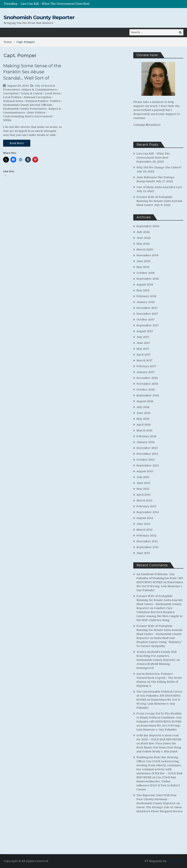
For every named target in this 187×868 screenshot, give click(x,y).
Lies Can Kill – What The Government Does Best (55, 4)
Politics (55, 101)
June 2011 (143, 553)
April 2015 (144, 495)
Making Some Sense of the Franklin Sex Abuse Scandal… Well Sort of (32, 72)
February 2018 (146, 296)
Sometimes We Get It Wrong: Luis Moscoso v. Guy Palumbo (160, 586)
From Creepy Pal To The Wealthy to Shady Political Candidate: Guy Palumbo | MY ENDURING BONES (159, 718)
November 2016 (147, 384)
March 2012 (144, 530)
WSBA (7, 120)
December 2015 (147, 448)
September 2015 (148, 465)
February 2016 (146, 436)
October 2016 (146, 390)
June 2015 (143, 483)
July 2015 (143, 477)
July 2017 (143, 337)
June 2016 (143, 413)
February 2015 (146, 506)
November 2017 (147, 314)
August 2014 (145, 518)
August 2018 (145, 285)
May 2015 (143, 489)
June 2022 (144, 238)
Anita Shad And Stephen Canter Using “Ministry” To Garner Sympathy (159, 642)
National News (13, 101)
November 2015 (147, 454)
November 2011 (147, 541)
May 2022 (143, 244)
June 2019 (143, 261)
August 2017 (145, 331)
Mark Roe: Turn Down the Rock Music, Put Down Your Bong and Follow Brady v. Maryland (159, 747)
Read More (17, 143)
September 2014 (148, 512)
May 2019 (143, 267)
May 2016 (143, 419)
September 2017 (148, 325)
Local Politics (12, 97)
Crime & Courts (32, 93)
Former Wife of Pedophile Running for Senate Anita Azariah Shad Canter (159, 201)
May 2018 (143, 290)
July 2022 (143, 232)
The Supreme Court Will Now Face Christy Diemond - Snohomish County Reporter (157, 799)
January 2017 (146, 372)
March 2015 (144, 500)
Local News (53, 93)
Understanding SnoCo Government (28, 116)
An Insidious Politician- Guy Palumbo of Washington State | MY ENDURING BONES (160, 578)
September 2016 (148, 395)
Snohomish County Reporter (39, 17)
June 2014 (143, 524)
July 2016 (143, 407)
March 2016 (144, 430)
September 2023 (148, 226)
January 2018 (146, 302)
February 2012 (146, 536)
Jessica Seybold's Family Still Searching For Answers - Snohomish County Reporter (157, 656)
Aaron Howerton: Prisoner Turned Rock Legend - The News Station (159, 678)
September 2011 (147, 547)
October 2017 (146, 320)
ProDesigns (175, 861)
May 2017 (143, 349)
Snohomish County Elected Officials (27, 105)
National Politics (37, 101)
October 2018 (146, 273)
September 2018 (148, 279)
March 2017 (144, 360)
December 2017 (147, 308)
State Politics (36, 113)
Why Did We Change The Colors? (159, 167)
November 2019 (147, 255)
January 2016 (146, 442)
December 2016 (147, 378)
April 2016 (144, 425)
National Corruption (38, 97)
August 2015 (145, 471)
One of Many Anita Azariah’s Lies (159, 187)
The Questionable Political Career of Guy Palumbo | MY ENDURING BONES (160, 696)
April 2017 (144, 355)
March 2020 (145, 250)
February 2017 (146, 366)
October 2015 (146, 460)
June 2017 (143, 343)
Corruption (11, 93)
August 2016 (145, 401)
